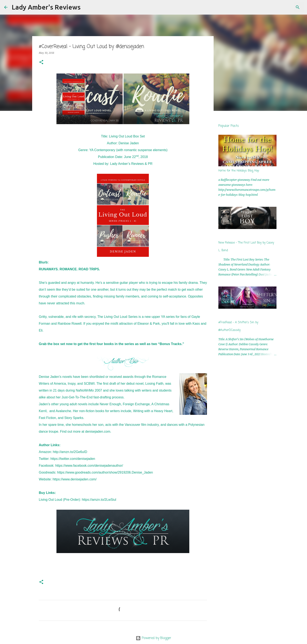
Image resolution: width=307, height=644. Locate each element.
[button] (41, 62)
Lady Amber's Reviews (46, 7)
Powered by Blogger (153, 638)
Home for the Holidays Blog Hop (239, 171)
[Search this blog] (282, 7)
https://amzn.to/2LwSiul (99, 500)
